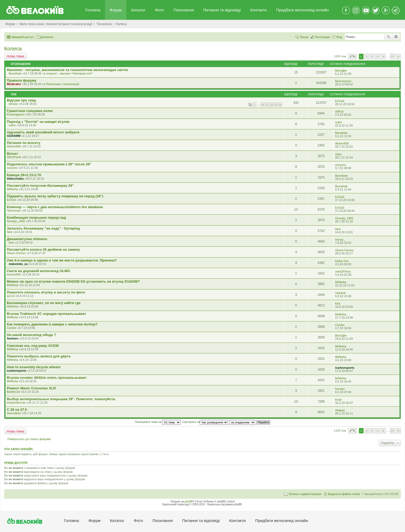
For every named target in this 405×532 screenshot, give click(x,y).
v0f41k (339, 111)
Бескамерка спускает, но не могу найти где (44, 303)
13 (276, 105)
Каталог (138, 10)
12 (271, 105)
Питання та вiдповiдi (222, 10)
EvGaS (340, 101)
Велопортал (343, 81)
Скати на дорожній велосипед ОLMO (38, 271)
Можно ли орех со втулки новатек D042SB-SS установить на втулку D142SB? (73, 281)
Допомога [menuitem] (47, 37)
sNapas (340, 410)
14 (280, 105)
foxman (340, 389)
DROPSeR (14, 157)
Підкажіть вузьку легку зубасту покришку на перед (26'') (55, 196)
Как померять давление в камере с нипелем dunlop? (52, 324)
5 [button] (383, 56)
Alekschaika (15, 179)
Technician (14, 211)
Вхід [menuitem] (339, 37)
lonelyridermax (16, 403)
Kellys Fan (342, 261)
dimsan (13, 104)
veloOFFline (343, 272)
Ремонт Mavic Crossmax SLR (31, 388)
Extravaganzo (16, 114)
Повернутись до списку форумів (29, 439)
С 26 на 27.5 (17, 410)
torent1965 (14, 274)
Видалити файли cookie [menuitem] (344, 494)
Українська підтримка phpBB (224, 504)
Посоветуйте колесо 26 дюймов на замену (43, 249)
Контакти (258, 10)
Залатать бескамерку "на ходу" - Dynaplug (43, 228)
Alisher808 (14, 146)
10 (263, 105)
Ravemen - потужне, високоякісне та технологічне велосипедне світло (68, 70)
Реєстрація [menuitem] (322, 37)
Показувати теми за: (158, 422)
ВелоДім (341, 71)
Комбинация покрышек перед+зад (36, 218)
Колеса (13, 49)
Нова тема (15, 56)
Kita (338, 304)
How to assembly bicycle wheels (34, 367)
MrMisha (12, 189)
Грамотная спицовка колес (30, 111)
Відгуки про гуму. (22, 100)
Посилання (184, 10)
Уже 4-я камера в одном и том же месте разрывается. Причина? (62, 260)
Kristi (338, 400)
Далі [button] (398, 57)
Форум (116, 10)
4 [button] (378, 56)
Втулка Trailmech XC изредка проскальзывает (47, 314)
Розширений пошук (396, 37)
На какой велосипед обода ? (31, 335)
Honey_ (340, 240)
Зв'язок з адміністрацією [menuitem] (305, 494)
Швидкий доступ (23, 37)
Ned (9, 232)
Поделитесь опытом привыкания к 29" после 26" (49, 164)
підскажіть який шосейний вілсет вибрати (43, 132)
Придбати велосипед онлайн (302, 10)
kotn (11, 242)
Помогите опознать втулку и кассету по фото (46, 292)
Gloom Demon (16, 253)
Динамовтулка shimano (27, 239)
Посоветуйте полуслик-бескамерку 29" (40, 186)
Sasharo (13, 338)
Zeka (338, 154)
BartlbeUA (13, 392)
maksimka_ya (18, 264)
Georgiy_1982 (16, 221)
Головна (93, 10)
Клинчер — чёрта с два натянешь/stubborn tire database (55, 207)
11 (267, 105)
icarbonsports (16, 371)
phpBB (189, 501)
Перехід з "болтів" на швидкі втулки (38, 122)
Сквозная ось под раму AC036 (33, 346)
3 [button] (372, 56)
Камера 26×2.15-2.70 (24, 175)
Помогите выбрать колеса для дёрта (39, 356)
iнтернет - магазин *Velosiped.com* (69, 73)
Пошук (388, 37)
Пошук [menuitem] (304, 37)
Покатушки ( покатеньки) (63, 84)
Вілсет (12, 154)
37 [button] (392, 56)
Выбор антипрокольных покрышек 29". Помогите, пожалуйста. (61, 399)
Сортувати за (205, 422)
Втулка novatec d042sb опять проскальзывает (47, 378)
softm (12, 125)
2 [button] (367, 56)
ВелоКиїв (15, 73)
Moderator (14, 84)
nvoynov (12, 168)
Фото (159, 10)
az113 (11, 296)
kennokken (14, 413)
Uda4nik (340, 293)
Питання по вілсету (24, 143)
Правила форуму (22, 80)
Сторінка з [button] (352, 57)
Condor (12, 328)
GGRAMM (14, 136)
